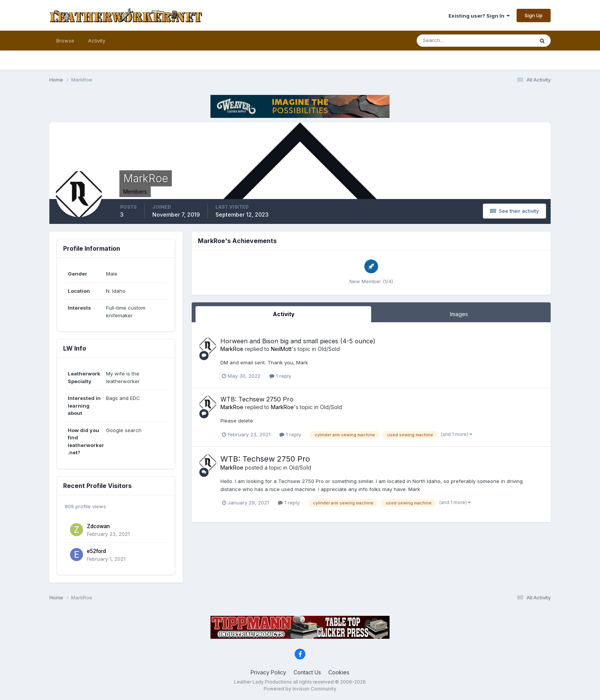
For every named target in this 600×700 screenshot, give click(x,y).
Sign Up (534, 15)
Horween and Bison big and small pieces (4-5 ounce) (298, 341)
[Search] (450, 41)
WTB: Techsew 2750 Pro (257, 399)
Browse (65, 41)
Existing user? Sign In (479, 16)
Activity (97, 41)
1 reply (280, 376)
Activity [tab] (284, 314)
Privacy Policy (268, 672)
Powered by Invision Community (300, 689)
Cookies (339, 672)
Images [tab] (459, 314)
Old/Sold (329, 349)
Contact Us (307, 672)
